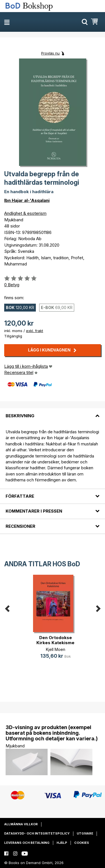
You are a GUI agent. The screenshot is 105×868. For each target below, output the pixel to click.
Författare (20, 496)
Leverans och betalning (27, 843)
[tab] (53, 412)
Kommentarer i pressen (34, 511)
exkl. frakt (35, 331)
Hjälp (62, 843)
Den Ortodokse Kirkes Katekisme (55, 640)
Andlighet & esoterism (25, 213)
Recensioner (20, 526)
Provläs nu (50, 53)
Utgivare (85, 833)
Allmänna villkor (21, 824)
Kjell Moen (56, 649)
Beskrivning (20, 416)
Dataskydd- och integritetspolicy (37, 833)
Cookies (82, 843)
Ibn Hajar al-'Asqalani (27, 200)
